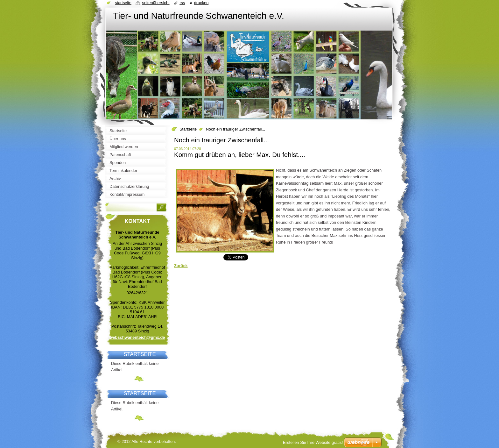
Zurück (181, 266)
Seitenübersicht (156, 3)
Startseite (188, 129)
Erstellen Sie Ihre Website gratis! (313, 442)
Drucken (201, 3)
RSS (182, 3)
